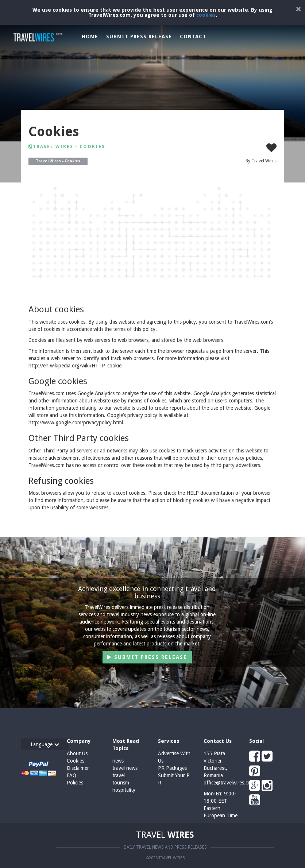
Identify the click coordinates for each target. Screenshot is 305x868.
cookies (206, 15)
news (118, 761)
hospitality (124, 790)
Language (45, 744)
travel (119, 775)
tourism (121, 783)
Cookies (76, 761)
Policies (75, 783)
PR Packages (172, 768)
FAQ (72, 775)
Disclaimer (78, 768)
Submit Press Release (139, 36)
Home (90, 36)
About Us (77, 753)
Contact (193, 36)
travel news (125, 768)
